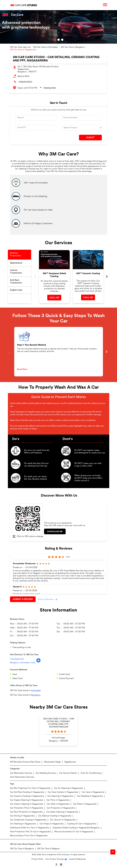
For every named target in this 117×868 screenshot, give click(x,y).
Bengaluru (36, 695)
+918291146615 (25, 82)
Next (107, 277)
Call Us (54, 298)
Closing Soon (50, 88)
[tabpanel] (58, 27)
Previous (36, 277)
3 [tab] (62, 40)
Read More (22, 369)
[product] (81, 128)
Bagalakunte (70, 762)
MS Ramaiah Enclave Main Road (25, 762)
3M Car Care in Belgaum (49, 849)
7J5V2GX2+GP (17, 659)
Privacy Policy (37, 859)
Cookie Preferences (77, 859)
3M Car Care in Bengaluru (22, 849)
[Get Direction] (38, 662)
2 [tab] (59, 40)
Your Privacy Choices (54, 859)
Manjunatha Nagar (52, 762)
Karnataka (36, 691)
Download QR (55, 532)
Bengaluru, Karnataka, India (23, 663)
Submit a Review (23, 599)
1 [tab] (55, 40)
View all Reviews (46, 599)
